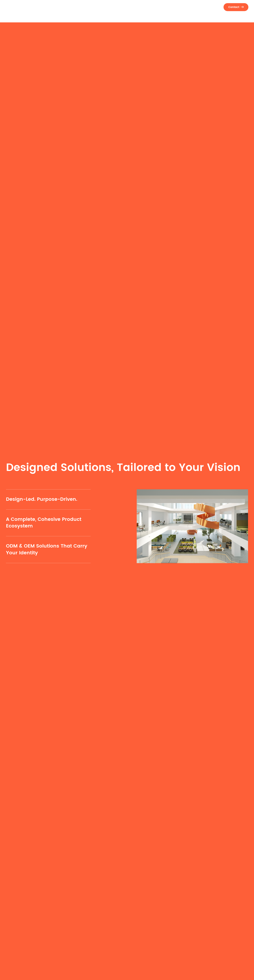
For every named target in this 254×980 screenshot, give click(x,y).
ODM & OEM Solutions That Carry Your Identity (47, 549)
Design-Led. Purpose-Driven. (42, 499)
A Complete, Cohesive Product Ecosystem (44, 523)
